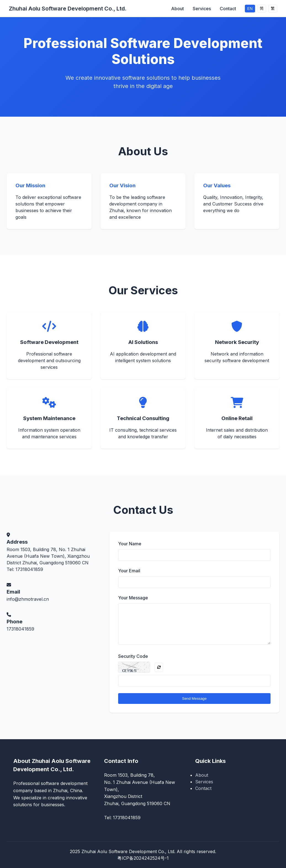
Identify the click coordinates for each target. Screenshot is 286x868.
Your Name (130, 544)
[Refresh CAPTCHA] (159, 667)
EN (250, 9)
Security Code (133, 656)
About (178, 9)
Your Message (133, 598)
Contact (228, 9)
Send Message (194, 699)
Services (202, 9)
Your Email (129, 571)
